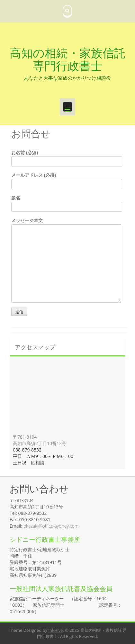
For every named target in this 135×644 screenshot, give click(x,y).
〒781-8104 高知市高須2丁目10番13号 (40, 440)
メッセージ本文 (66, 224)
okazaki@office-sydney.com (51, 526)
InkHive (55, 630)
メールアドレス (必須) (67, 179)
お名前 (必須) (67, 157)
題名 (67, 202)
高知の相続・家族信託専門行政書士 (68, 59)
